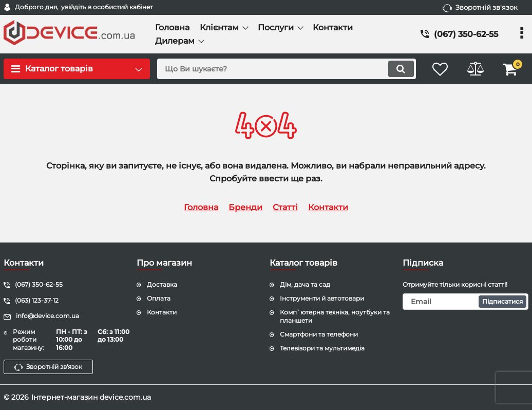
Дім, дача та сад (305, 284)
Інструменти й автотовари (322, 298)
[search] (285, 69)
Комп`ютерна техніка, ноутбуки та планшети (335, 316)
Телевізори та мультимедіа (322, 348)
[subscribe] (465, 302)
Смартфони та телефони (319, 334)
